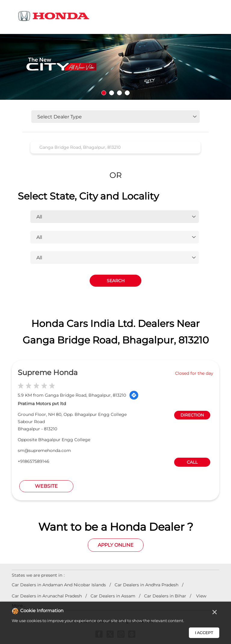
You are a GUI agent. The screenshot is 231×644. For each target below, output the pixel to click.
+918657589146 (34, 461)
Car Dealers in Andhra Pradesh (146, 585)
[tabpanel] (115, 67)
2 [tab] (112, 93)
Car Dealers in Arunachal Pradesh (47, 596)
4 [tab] (127, 93)
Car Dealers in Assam (113, 596)
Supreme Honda (48, 372)
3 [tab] (119, 93)
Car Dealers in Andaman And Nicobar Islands (59, 585)
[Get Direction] (134, 395)
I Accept (204, 633)
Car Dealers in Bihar (165, 596)
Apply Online (116, 545)
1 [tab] (104, 93)
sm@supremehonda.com (44, 450)
